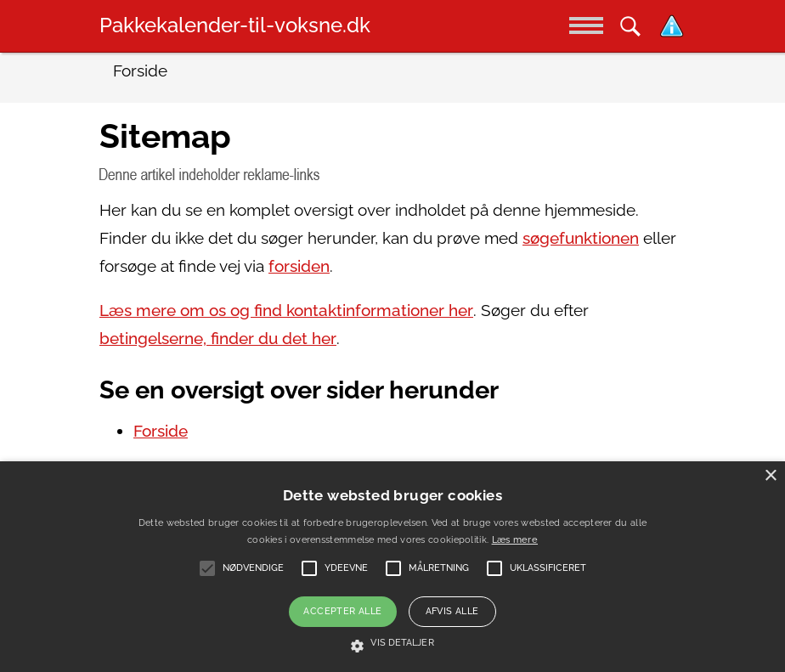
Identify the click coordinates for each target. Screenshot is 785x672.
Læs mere (515, 540)
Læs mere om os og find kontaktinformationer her (286, 311)
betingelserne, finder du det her (218, 339)
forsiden (299, 266)
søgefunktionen (581, 238)
